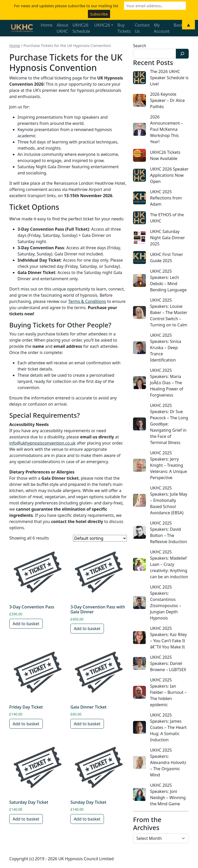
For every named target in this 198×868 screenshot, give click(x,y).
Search (140, 46)
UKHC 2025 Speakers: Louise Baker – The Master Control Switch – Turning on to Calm (169, 312)
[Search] (182, 54)
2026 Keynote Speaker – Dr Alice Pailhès (167, 100)
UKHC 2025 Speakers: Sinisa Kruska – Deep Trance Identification (166, 348)
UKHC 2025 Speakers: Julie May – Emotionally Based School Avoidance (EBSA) (169, 500)
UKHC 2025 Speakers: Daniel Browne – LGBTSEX (168, 663)
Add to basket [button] (26, 624)
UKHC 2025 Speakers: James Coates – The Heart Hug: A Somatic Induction (168, 727)
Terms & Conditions (87, 301)
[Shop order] (100, 538)
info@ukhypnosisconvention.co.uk (42, 443)
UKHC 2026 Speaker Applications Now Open (169, 175)
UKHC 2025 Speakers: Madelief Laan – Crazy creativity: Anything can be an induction (169, 564)
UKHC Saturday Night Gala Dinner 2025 (167, 238)
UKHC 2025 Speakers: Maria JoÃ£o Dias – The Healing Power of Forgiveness (167, 383)
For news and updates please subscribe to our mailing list (66, 6)
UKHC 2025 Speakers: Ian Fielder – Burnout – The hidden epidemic (168, 692)
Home (15, 45)
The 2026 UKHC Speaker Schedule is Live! (169, 78)
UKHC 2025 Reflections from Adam (166, 198)
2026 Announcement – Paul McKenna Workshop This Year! (167, 129)
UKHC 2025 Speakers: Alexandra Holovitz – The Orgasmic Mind (168, 762)
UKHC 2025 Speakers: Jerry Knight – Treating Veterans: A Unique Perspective (168, 465)
